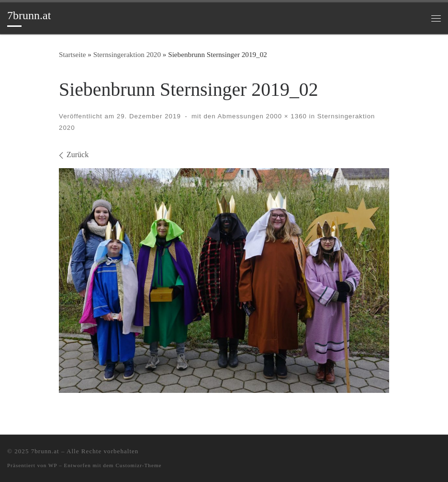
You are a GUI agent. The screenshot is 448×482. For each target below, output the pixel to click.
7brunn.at (45, 451)
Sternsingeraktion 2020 (127, 54)
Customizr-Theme (138, 465)
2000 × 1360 (285, 116)
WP (53, 465)
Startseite (73, 54)
